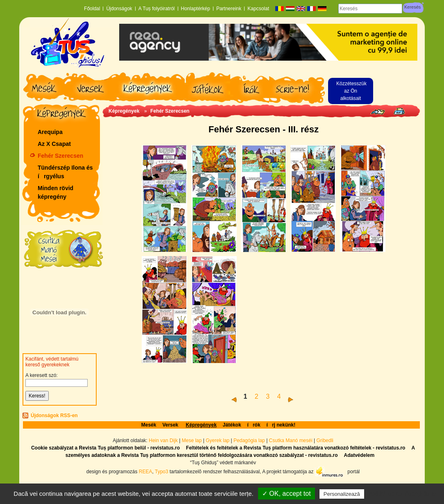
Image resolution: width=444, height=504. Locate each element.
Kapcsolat (258, 9)
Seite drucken (399, 111)
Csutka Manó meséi (291, 440)
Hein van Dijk (163, 440)
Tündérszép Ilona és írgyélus (65, 172)
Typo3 (162, 471)
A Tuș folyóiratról (157, 9)
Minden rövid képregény (55, 192)
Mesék (149, 425)
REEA (146, 471)
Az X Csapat (54, 144)
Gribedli (325, 440)
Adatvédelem (359, 455)
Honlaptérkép (196, 9)
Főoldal (92, 9)
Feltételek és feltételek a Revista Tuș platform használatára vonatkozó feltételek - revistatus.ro (296, 448)
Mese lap (192, 440)
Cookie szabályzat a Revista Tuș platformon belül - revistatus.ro (105, 448)
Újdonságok (119, 9)
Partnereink (229, 9)
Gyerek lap (218, 440)
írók (254, 425)
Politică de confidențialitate (402, 494)
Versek (171, 425)
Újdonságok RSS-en (54, 415)
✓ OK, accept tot (287, 494)
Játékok (232, 425)
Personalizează (342, 494)
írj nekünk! (281, 425)
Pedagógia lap (250, 440)
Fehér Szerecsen (60, 156)
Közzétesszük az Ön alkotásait (351, 91)
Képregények (124, 111)
